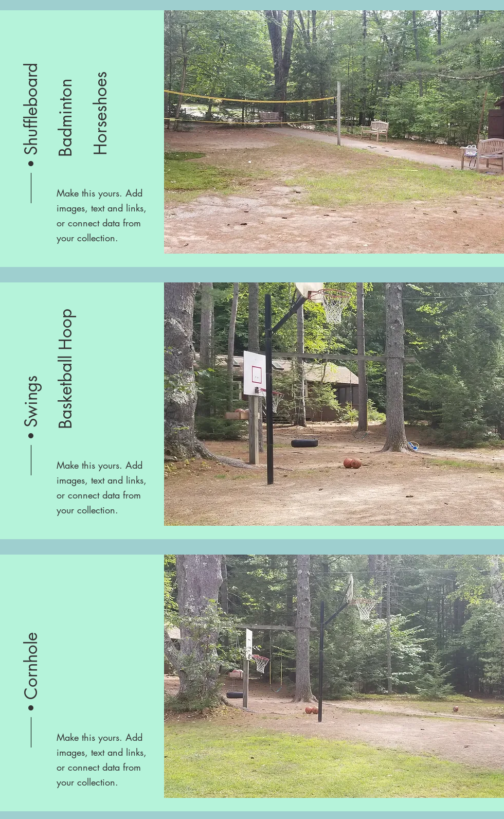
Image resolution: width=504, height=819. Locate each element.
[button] (31, 109)
